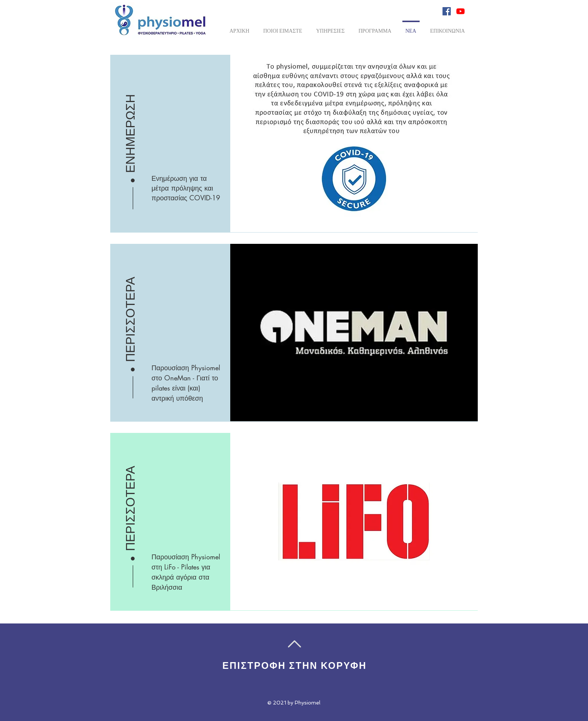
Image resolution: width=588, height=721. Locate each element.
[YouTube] (460, 11)
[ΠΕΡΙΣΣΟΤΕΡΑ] (130, 314)
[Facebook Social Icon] (447, 11)
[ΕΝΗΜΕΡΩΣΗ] (130, 125)
